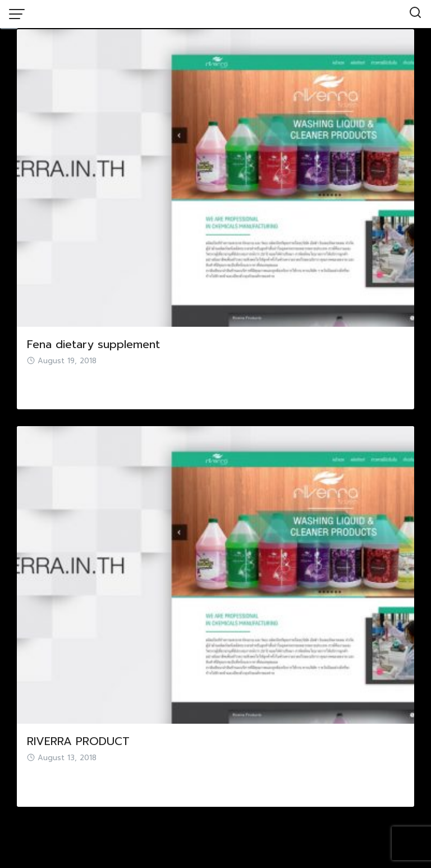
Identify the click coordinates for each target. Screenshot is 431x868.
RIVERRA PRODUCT (78, 741)
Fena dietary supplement (93, 344)
